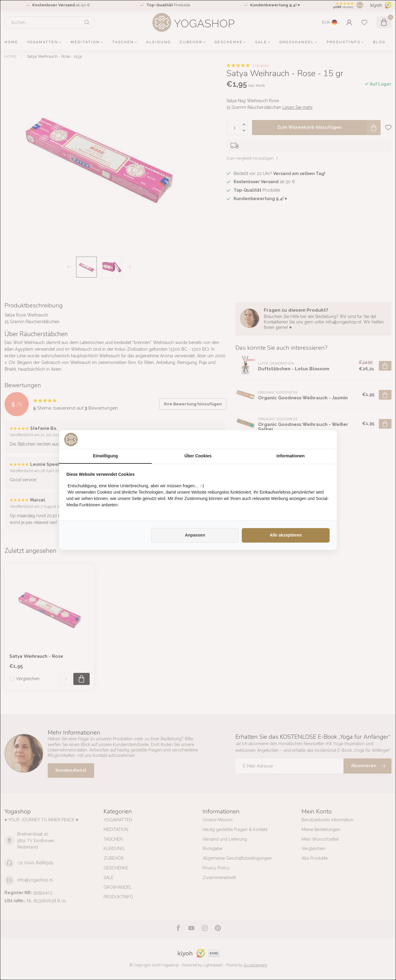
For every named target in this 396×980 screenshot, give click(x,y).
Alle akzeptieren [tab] (286, 535)
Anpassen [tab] (195, 535)
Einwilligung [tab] (105, 456)
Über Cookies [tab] (198, 456)
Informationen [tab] (291, 456)
